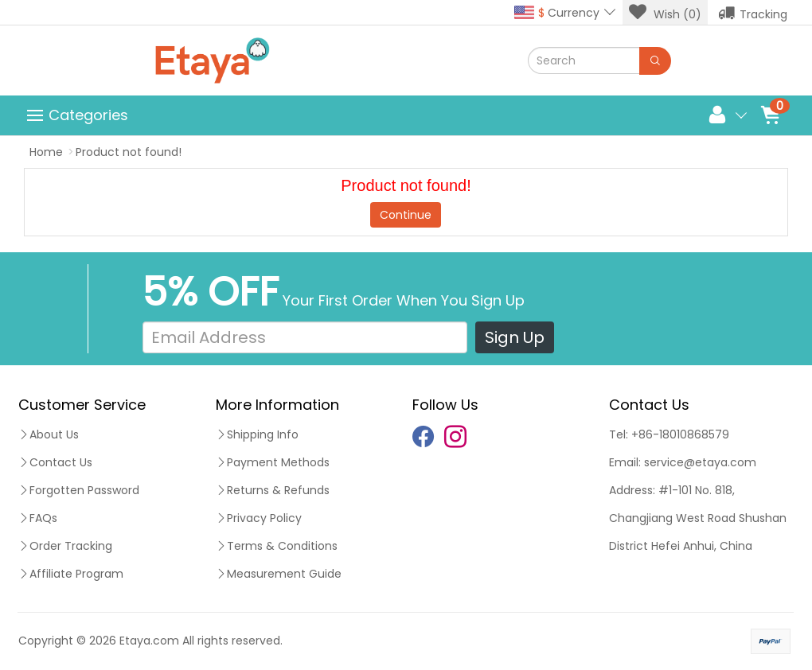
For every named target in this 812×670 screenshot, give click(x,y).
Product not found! (129, 152)
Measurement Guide (279, 574)
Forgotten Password (79, 490)
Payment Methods (273, 462)
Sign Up (515, 337)
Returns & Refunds (273, 490)
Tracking (753, 13)
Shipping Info (257, 434)
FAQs (38, 518)
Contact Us (55, 462)
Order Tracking (65, 546)
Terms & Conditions (277, 546)
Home (46, 152)
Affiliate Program (71, 574)
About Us (49, 434)
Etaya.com (149, 641)
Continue (406, 215)
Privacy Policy (259, 518)
